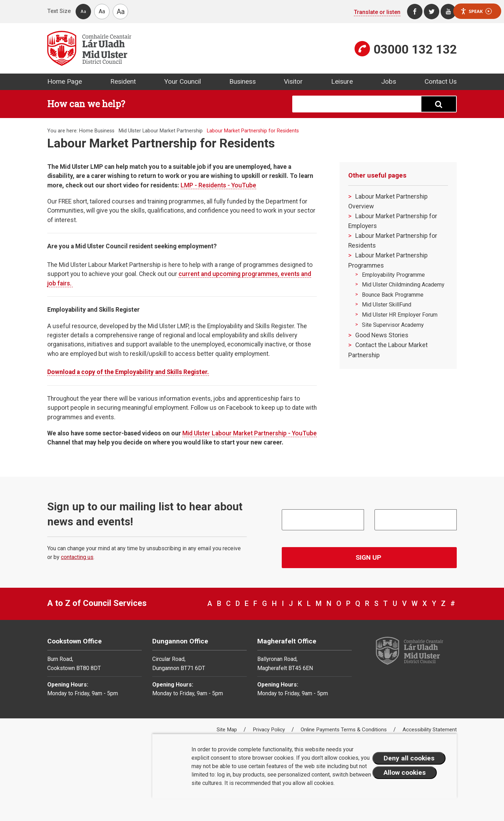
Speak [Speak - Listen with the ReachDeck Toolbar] (476, 11)
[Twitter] (432, 12)
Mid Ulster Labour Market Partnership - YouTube (250, 433)
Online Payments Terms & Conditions (344, 730)
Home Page (65, 81)
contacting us (77, 557)
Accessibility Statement (430, 730)
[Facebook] (415, 12)
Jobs (389, 81)
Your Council (183, 81)
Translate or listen (377, 12)
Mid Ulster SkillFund (387, 305)
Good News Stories (382, 335)
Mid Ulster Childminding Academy (403, 285)
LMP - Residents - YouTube (218, 185)
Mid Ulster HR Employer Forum (400, 315)
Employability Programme (393, 275)
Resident (123, 81)
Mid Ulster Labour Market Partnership (161, 131)
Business (243, 81)
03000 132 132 (415, 49)
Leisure (342, 81)
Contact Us (441, 81)
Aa (83, 11)
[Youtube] (448, 12)
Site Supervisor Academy (393, 325)
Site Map (227, 730)
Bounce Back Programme (393, 295)
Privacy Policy (269, 730)
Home (86, 131)
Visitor (293, 81)
